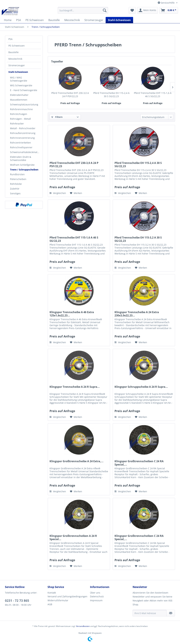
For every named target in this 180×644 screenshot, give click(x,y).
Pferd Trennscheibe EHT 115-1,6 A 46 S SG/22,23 (153, 95)
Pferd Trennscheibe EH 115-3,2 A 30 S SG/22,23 (138, 239)
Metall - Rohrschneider (23, 128)
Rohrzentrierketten (20, 143)
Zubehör (15, 189)
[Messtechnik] (72, 20)
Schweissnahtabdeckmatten (26, 152)
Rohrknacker (17, 124)
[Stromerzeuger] (94, 20)
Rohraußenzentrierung (23, 133)
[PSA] (19, 20)
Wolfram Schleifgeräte (22, 165)
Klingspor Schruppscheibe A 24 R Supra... (141, 387)
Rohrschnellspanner (21, 147)
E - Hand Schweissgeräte (24, 90)
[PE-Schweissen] (35, 20)
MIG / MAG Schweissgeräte (19, 79)
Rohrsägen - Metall (20, 119)
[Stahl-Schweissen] (119, 20)
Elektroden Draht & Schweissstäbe (21, 158)
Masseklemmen (19, 100)
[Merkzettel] (132, 10)
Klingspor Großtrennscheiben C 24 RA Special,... (139, 463)
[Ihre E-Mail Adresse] (150, 613)
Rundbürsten (17, 174)
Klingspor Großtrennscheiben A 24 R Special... (73, 537)
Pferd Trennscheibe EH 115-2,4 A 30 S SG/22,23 (111, 95)
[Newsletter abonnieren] (171, 613)
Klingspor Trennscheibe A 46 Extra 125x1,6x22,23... (72, 314)
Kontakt (52, 593)
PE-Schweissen (17, 46)
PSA (10, 39)
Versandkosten (83, 626)
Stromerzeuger (17, 65)
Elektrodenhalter (19, 95)
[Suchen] (105, 10)
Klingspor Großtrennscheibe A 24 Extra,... (77, 461)
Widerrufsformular (58, 600)
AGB (50, 604)
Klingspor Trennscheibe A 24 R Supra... (75, 387)
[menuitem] (83, 10)
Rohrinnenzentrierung (22, 138)
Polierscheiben (18, 179)
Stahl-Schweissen (18, 72)
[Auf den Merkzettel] (76, 193)
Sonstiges (15, 193)
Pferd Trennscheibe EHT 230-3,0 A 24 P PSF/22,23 (70, 95)
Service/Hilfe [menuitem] (167, 3)
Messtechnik (15, 59)
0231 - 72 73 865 (17, 601)
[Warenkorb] (169, 10)
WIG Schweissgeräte (21, 85)
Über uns (95, 593)
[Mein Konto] (148, 10)
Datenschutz (97, 596)
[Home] (8, 20)
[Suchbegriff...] (83, 10)
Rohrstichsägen (19, 114)
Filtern (57, 117)
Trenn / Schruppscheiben (24, 170)
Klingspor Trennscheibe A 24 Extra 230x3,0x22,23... (137, 314)
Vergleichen (58, 193)
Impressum (96, 600)
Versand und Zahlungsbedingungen (67, 596)
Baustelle (13, 52)
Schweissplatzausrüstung (24, 104)
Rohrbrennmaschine (21, 109)
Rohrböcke (16, 184)
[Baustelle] (54, 20)
